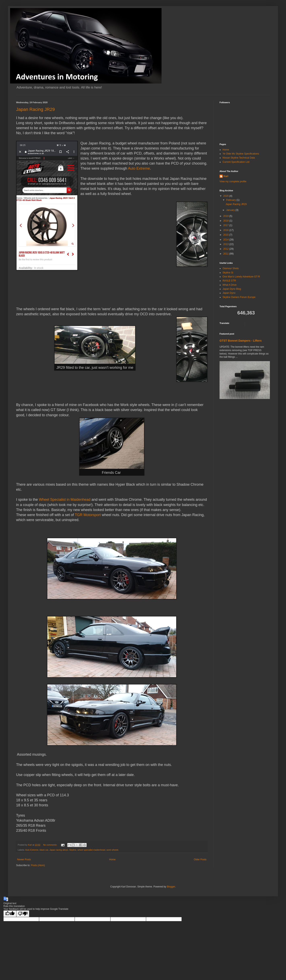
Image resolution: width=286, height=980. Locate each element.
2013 (226, 244)
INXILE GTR (229, 281)
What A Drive (230, 285)
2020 (226, 196)
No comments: (50, 845)
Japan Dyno (229, 293)
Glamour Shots (231, 268)
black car (44, 850)
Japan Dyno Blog (232, 289)
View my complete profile (233, 181)
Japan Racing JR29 (35, 109)
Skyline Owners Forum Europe (239, 297)
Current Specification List (236, 162)
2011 (226, 254)
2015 (226, 235)
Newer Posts (24, 859)
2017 (226, 225)
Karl (226, 176)
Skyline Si (228, 273)
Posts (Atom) (38, 865)
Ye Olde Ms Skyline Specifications (241, 154)
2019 (226, 216)
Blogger (171, 887)
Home (112, 859)
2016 (226, 230)
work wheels (112, 850)
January (231, 210)
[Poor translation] (23, 914)
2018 (226, 221)
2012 (226, 249)
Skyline (73, 850)
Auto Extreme (139, 168)
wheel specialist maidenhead (91, 850)
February (231, 200)
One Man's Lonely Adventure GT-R (241, 277)
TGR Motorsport (88, 515)
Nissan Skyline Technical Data (239, 158)
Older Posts (200, 859)
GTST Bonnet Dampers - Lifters (241, 341)
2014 (226, 240)
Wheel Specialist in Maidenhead (65, 500)
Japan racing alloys (59, 850)
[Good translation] (10, 914)
